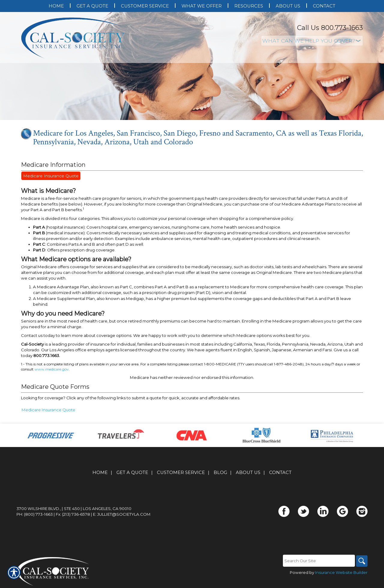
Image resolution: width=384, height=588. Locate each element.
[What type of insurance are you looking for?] (312, 41)
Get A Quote (132, 472)
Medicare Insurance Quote (50, 176)
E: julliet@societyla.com (122, 514)
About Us (248, 472)
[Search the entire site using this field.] (318, 561)
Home (100, 472)
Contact (280, 472)
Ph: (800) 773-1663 (35, 514)
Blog (220, 472)
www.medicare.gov (52, 369)
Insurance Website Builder (341, 572)
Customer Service (181, 472)
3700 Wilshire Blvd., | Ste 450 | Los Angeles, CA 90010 (74, 508)
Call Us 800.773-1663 (330, 28)
